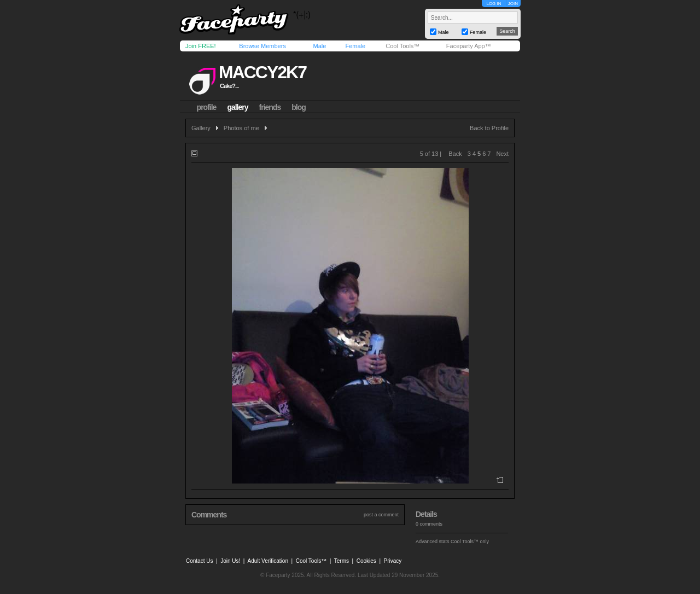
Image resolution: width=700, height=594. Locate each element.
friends (270, 107)
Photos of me (241, 128)
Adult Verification (268, 561)
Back (455, 154)
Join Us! (230, 561)
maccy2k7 (262, 72)
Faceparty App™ (469, 46)
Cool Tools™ (402, 46)
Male (319, 46)
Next (502, 154)
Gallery (201, 128)
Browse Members (262, 46)
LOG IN (494, 4)
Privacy (393, 561)
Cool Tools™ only (470, 541)
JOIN (513, 4)
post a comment (381, 515)
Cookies (366, 561)
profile (207, 107)
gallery (237, 107)
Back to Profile (489, 128)
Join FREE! (201, 46)
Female (355, 46)
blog (299, 107)
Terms (342, 561)
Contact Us (199, 561)
